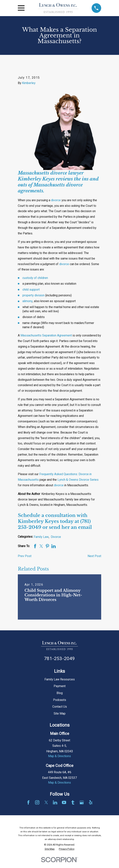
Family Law (41, 537)
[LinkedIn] (55, 802)
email (85, 527)
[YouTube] (64, 802)
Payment (60, 686)
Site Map (60, 714)
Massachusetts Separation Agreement (46, 335)
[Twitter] (46, 802)
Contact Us (60, 707)
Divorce (56, 537)
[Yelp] (91, 802)
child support (31, 290)
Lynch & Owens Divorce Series (78, 480)
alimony (27, 301)
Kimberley (29, 83)
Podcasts (60, 700)
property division (33, 295)
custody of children (35, 278)
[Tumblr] (73, 802)
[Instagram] (37, 802)
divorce (56, 200)
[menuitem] (50, 849)
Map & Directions (59, 756)
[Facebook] (28, 802)
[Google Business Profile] (82, 802)
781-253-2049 (59, 659)
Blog (60, 693)
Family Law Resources (60, 679)
